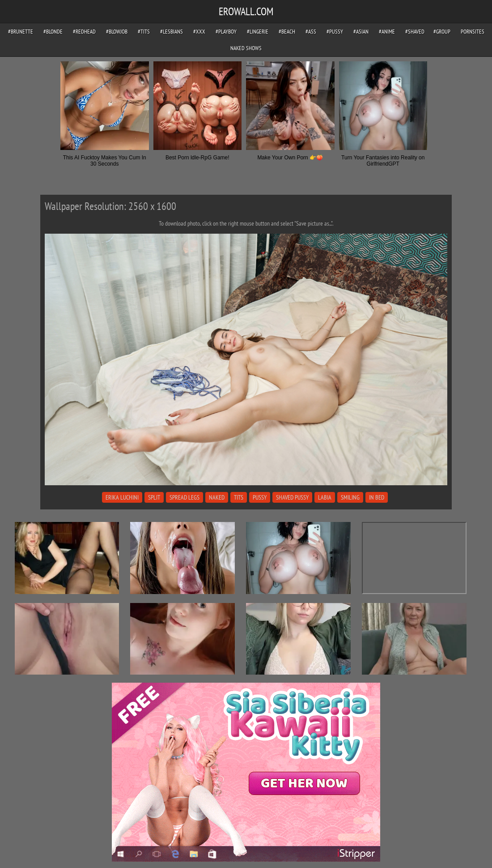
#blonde (53, 32)
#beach (287, 32)
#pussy (335, 32)
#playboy (226, 32)
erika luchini (122, 497)
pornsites (473, 32)
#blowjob (117, 32)
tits (239, 497)
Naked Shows (246, 48)
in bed (377, 497)
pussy (260, 497)
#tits (144, 32)
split (154, 497)
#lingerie (258, 32)
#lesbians (172, 32)
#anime (387, 32)
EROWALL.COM (246, 11)
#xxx (199, 32)
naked (217, 497)
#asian (361, 32)
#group (442, 32)
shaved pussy (292, 497)
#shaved (415, 32)
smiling (350, 497)
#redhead (84, 32)
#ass (311, 32)
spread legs (184, 497)
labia (325, 497)
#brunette (21, 32)
